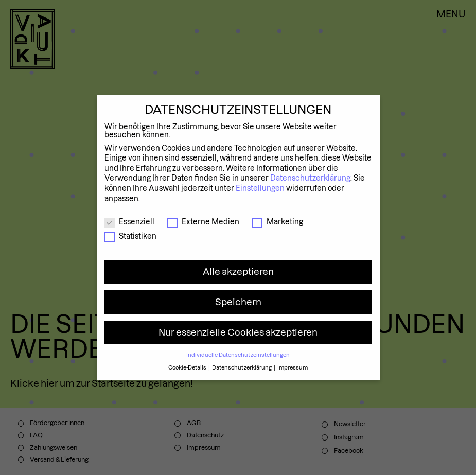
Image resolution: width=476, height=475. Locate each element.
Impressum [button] (293, 367)
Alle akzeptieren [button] (238, 271)
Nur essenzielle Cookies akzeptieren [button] (238, 332)
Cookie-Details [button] (188, 367)
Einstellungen (260, 188)
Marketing (278, 222)
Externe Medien (203, 222)
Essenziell (129, 222)
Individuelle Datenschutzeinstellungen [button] (238, 355)
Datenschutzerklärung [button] (242, 367)
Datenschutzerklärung (310, 178)
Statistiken (130, 236)
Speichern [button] (238, 302)
